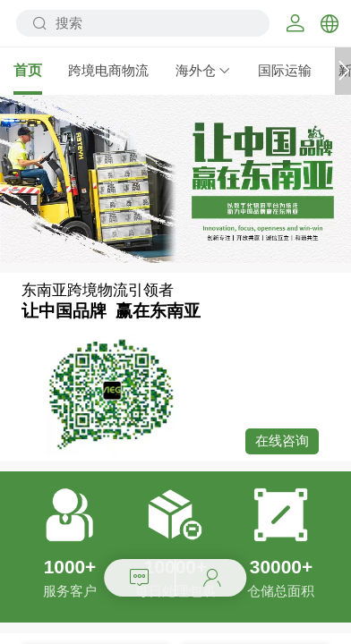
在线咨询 (282, 441)
